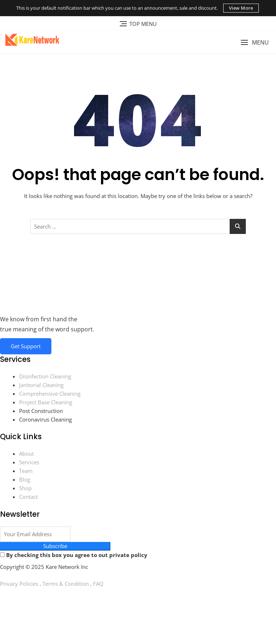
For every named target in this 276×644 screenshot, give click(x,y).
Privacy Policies (19, 584)
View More (241, 8)
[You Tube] (138, 617)
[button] (255, 43)
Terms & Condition (66, 584)
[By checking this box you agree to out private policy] (2, 555)
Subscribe (55, 547)
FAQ (98, 584)
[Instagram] (138, 632)
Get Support (26, 346)
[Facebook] (138, 601)
